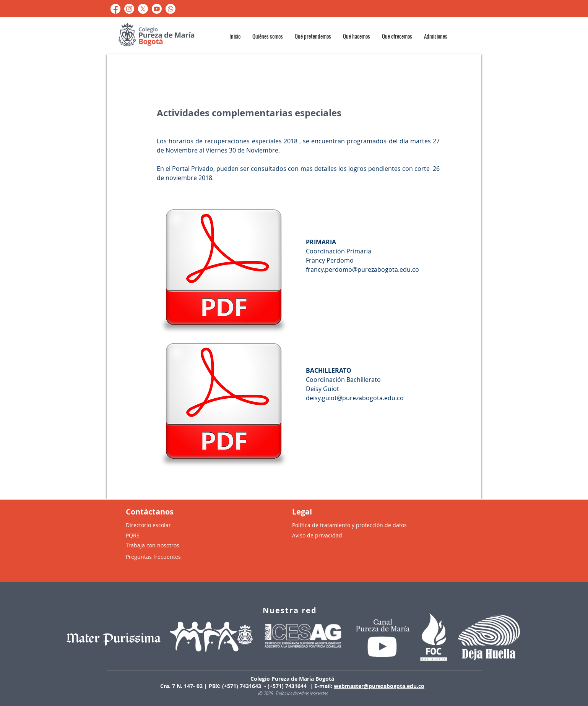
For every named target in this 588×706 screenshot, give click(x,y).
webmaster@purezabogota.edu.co (379, 686)
